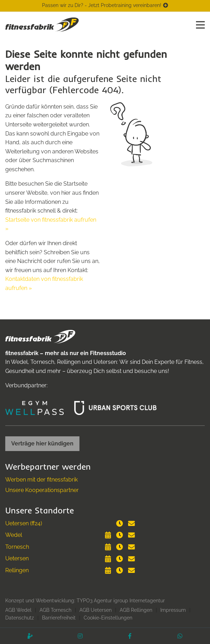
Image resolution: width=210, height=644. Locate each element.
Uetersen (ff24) (24, 523)
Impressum (173, 610)
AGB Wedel (18, 610)
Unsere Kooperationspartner (42, 490)
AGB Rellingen (136, 610)
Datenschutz (20, 618)
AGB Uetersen (96, 610)
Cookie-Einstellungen (108, 618)
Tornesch (17, 547)
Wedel (14, 535)
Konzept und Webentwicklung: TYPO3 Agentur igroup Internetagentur (85, 601)
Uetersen (17, 558)
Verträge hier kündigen (42, 444)
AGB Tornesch (55, 610)
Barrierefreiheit (59, 618)
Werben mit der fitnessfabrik (41, 480)
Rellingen (17, 570)
